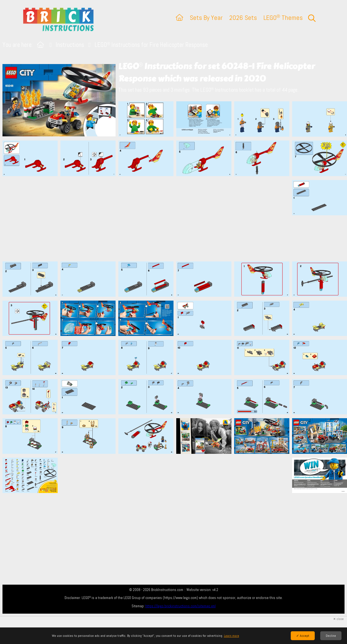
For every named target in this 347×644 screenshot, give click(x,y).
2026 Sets (243, 18)
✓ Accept (303, 636)
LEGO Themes (283, 18)
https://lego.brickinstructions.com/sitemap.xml (181, 606)
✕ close (338, 619)
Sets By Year (206, 18)
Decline (331, 636)
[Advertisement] (176, 219)
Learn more (232, 636)
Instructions (70, 45)
